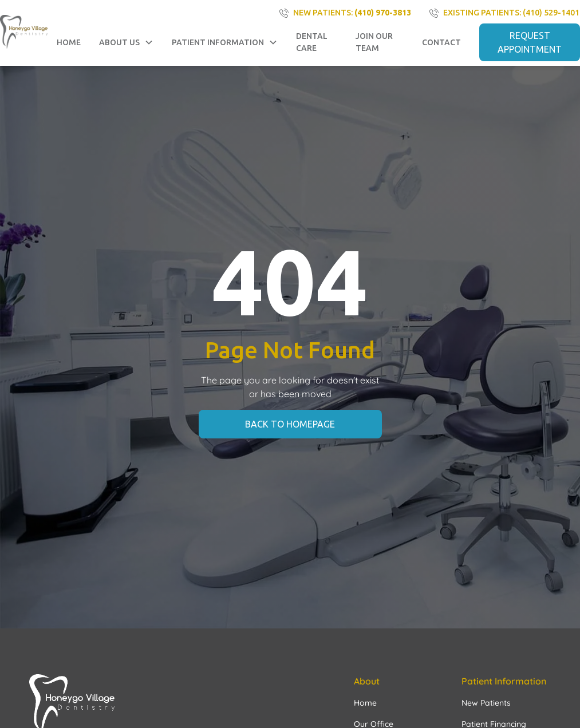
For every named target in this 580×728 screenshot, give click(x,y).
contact (441, 42)
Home (69, 42)
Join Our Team (374, 42)
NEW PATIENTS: (352, 13)
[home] (24, 31)
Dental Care (312, 42)
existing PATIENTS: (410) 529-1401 (511, 13)
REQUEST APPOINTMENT (530, 42)
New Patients (486, 703)
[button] (126, 43)
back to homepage (290, 424)
